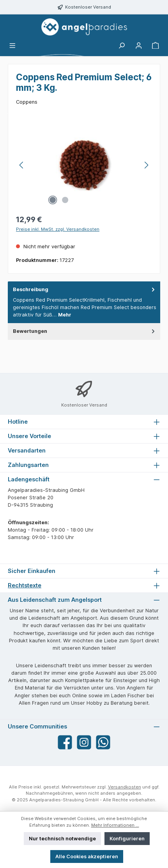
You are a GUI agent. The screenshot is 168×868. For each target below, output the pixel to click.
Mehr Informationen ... (115, 825)
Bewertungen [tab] (85, 331)
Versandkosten (125, 787)
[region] (84, 165)
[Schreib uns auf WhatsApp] (103, 742)
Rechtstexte (25, 585)
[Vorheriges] (22, 165)
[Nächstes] (146, 165)
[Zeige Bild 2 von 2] (65, 200)
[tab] (84, 302)
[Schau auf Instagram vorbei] (84, 742)
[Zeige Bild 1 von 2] (53, 200)
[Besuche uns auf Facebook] (65, 742)
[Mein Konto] (139, 46)
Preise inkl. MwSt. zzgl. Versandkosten (58, 229)
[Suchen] (122, 46)
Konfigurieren (127, 839)
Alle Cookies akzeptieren (87, 857)
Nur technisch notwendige (62, 839)
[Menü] (12, 46)
